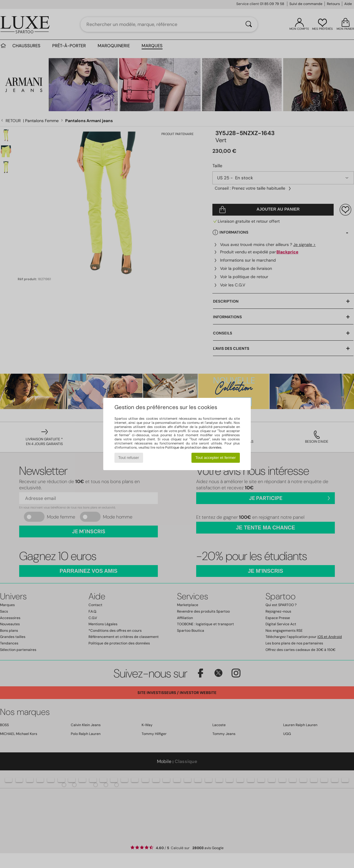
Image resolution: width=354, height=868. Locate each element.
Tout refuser (129, 458)
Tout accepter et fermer (215, 458)
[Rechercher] (249, 24)
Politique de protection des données (193, 447)
